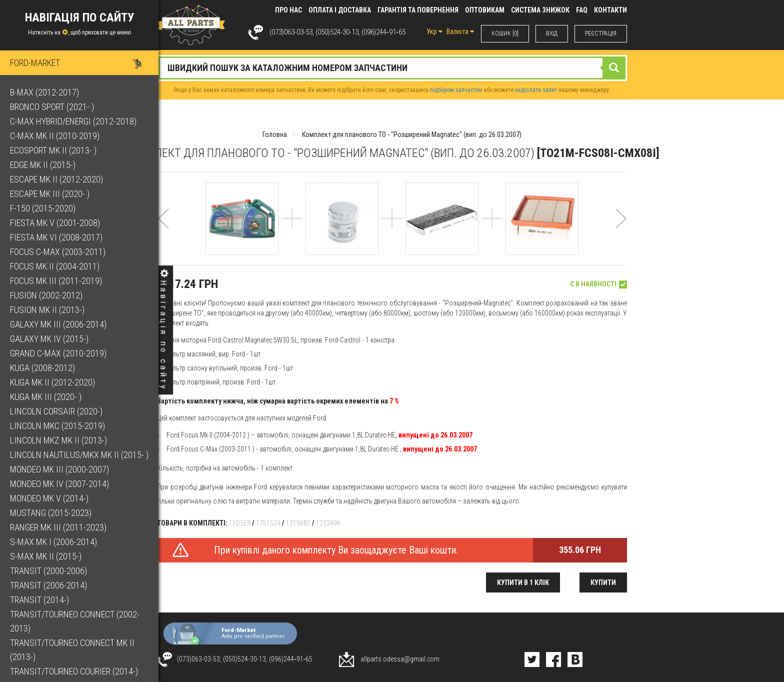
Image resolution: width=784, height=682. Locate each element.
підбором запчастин (456, 90)
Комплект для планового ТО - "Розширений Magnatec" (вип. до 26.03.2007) (412, 134)
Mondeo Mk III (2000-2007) (59, 469)
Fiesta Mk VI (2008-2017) (56, 237)
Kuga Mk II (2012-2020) (52, 382)
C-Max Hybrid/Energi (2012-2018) (73, 121)
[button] (163, 232)
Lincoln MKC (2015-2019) (57, 426)
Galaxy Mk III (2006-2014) (58, 324)
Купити (603, 582)
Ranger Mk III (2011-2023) (58, 527)
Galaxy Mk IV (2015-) (49, 339)
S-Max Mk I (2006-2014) (53, 542)
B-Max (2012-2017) (44, 92)
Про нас (288, 10)
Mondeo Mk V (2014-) (49, 498)
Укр (434, 31)
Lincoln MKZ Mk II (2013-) (58, 440)
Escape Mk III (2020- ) (50, 194)
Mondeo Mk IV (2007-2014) (59, 484)
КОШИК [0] (505, 33)
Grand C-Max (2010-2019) (58, 353)
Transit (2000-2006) (48, 571)
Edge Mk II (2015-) (43, 165)
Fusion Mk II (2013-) (47, 310)
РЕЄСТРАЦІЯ (601, 33)
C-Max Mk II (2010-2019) (55, 136)
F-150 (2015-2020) (43, 208)
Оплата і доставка (340, 10)
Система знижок (540, 10)
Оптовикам (485, 10)
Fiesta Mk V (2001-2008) (55, 223)
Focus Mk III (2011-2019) (56, 281)
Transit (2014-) (39, 600)
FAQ (582, 10)
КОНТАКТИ (610, 10)
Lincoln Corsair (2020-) (56, 411)
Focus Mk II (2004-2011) (55, 266)
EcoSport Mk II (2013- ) (53, 150)
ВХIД (552, 33)
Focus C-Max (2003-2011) (58, 252)
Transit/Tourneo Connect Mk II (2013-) (72, 650)
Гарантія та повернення (418, 10)
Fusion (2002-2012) (46, 295)
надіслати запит (536, 90)
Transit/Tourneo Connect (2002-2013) (75, 621)
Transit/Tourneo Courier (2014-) (74, 671)
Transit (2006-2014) (48, 585)
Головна (275, 134)
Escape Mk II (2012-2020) (56, 179)
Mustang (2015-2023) (51, 513)
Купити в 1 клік (523, 582)
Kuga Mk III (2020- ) (46, 397)
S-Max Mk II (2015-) (46, 556)
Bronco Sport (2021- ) (52, 107)
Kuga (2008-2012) (42, 368)
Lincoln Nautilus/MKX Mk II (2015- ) (79, 455)
